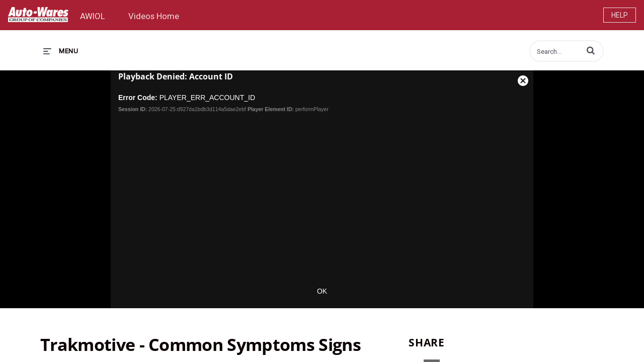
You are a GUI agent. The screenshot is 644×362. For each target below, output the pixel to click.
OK (322, 291)
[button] (591, 50)
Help (620, 15)
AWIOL (93, 16)
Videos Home (154, 16)
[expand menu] (61, 51)
